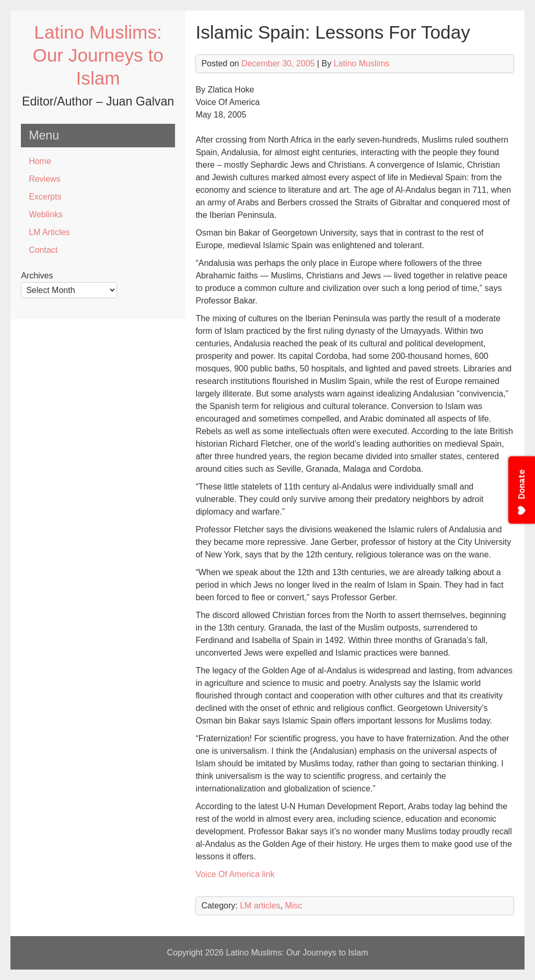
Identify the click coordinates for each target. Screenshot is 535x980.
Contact (43, 250)
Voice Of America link (235, 874)
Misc (293, 906)
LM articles (260, 906)
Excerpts (45, 197)
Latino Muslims (362, 63)
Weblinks (46, 214)
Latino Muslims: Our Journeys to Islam (98, 55)
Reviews (44, 179)
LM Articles (49, 232)
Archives (37, 276)
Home (40, 161)
